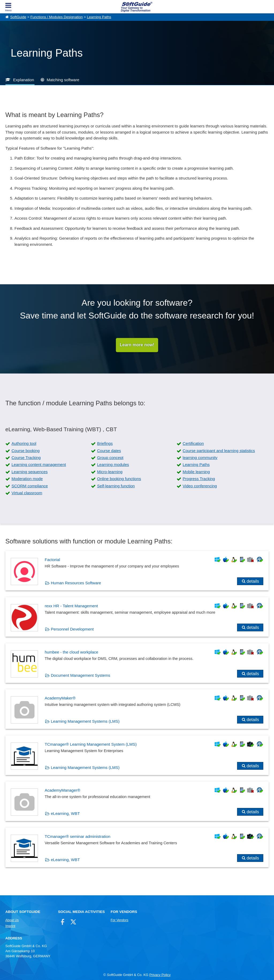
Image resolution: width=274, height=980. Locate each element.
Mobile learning (196, 472)
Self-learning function (116, 486)
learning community (200, 458)
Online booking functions (119, 479)
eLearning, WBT (65, 814)
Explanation (24, 80)
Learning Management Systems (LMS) (85, 722)
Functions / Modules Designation (56, 17)
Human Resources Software (76, 583)
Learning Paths (99, 17)
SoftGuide (18, 17)
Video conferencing (200, 486)
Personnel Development (72, 629)
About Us (12, 920)
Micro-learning (110, 472)
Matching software (63, 80)
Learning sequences (30, 472)
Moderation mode (27, 479)
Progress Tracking (199, 479)
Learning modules (113, 465)
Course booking (26, 451)
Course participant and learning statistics (219, 451)
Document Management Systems (81, 675)
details (253, 582)
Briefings (105, 444)
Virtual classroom (27, 493)
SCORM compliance (30, 486)
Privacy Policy (160, 975)
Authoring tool (24, 444)
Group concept (110, 458)
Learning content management (39, 465)
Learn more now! (137, 345)
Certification (193, 444)
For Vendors (120, 920)
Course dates (109, 451)
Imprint (10, 926)
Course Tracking (26, 458)
